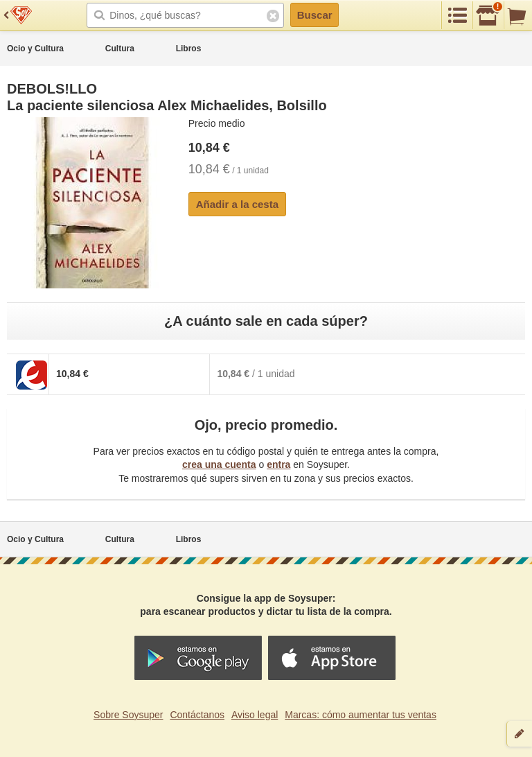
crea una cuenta (219, 464)
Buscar (315, 15)
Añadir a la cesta (237, 204)
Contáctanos (197, 715)
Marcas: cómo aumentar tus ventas (361, 715)
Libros (189, 49)
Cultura (120, 49)
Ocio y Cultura (35, 49)
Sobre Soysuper (128, 715)
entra (278, 464)
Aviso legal (255, 715)
